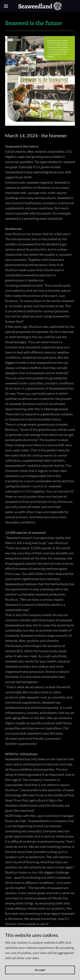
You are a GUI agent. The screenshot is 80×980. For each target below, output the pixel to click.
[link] (40, 6)
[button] (7, 6)
